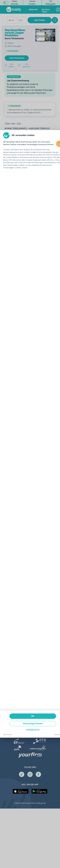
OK (33, 716)
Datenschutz (8, 734)
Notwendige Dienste (33, 724)
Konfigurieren (33, 730)
